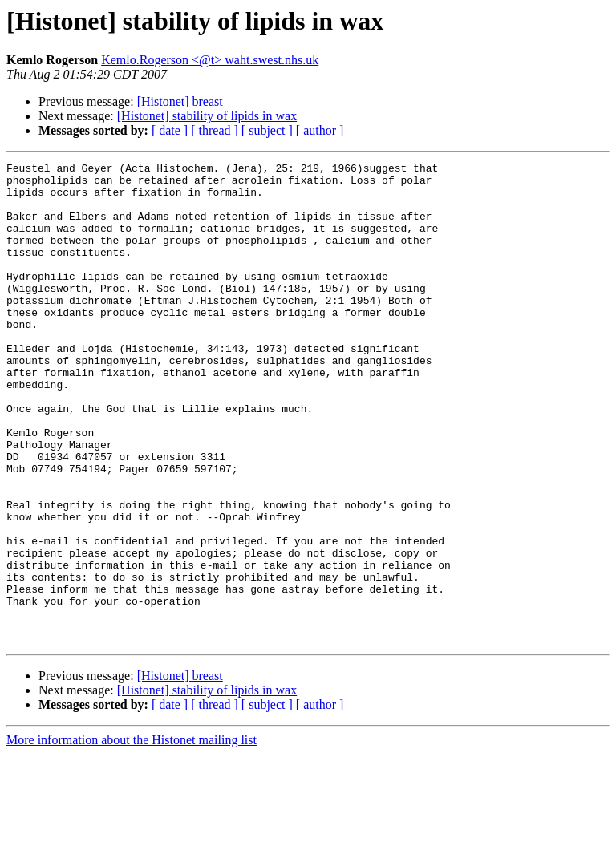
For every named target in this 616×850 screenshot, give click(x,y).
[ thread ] (215, 130)
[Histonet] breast (180, 101)
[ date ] (170, 130)
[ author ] (320, 130)
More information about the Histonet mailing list (132, 836)
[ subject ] (267, 130)
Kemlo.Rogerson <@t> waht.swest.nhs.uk (210, 60)
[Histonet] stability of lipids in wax (207, 116)
